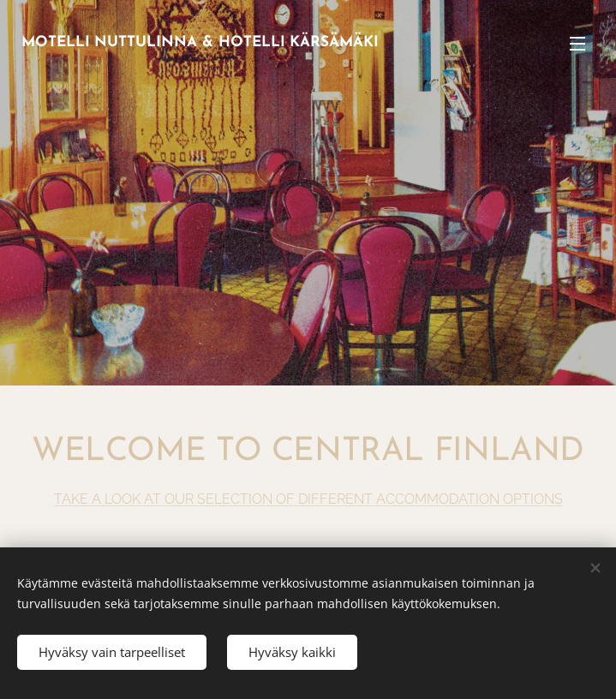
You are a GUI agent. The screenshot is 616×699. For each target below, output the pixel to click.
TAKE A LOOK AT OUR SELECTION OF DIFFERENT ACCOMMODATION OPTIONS (308, 499)
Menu (577, 44)
